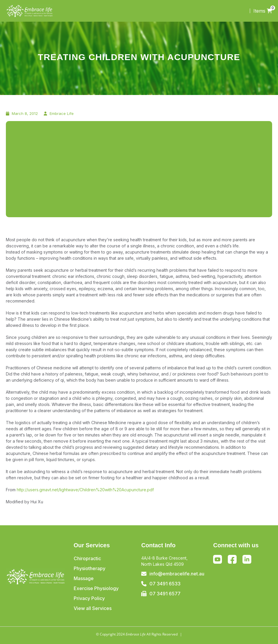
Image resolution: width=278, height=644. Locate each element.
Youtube (218, 559)
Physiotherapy (90, 568)
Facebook (232, 560)
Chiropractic (87, 558)
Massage (84, 578)
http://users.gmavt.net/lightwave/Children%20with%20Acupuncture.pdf (85, 490)
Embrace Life (62, 113)
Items (263, 11)
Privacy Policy (89, 598)
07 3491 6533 (165, 584)
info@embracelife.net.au (177, 574)
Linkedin (247, 559)
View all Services (93, 608)
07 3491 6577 (165, 594)
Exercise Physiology (96, 588)
